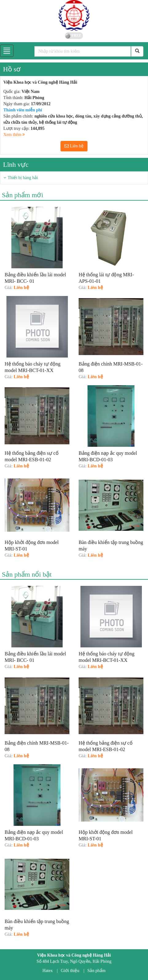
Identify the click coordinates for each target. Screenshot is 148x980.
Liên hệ (74, 146)
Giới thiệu (70, 971)
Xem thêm (14, 135)
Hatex (47, 971)
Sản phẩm (97, 971)
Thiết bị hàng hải (23, 178)
